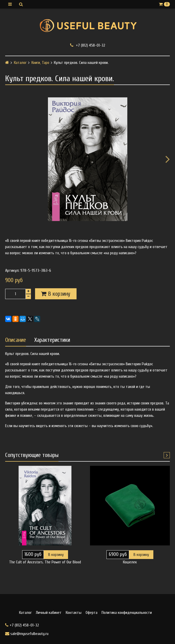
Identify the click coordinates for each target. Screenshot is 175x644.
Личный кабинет (49, 613)
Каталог (20, 63)
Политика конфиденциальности (127, 613)
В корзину (56, 555)
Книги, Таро (40, 63)
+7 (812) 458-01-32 (88, 45)
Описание (16, 340)
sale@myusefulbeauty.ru (27, 634)
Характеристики (52, 340)
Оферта (91, 613)
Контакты (74, 613)
